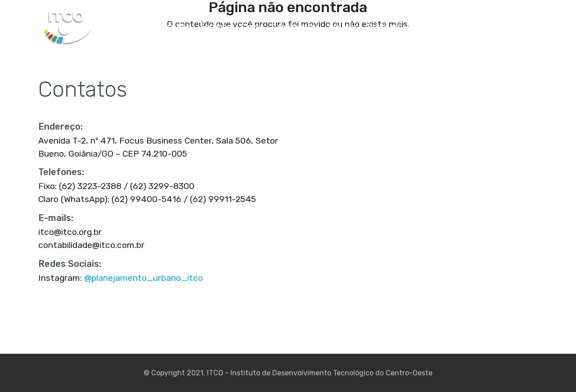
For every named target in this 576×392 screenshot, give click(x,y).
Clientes (343, 27)
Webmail (521, 27)
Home (134, 27)
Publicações (389, 27)
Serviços (215, 27)
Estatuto (437, 27)
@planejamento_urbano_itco (144, 278)
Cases (251, 27)
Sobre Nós (172, 27)
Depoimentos (296, 27)
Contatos (480, 27)
